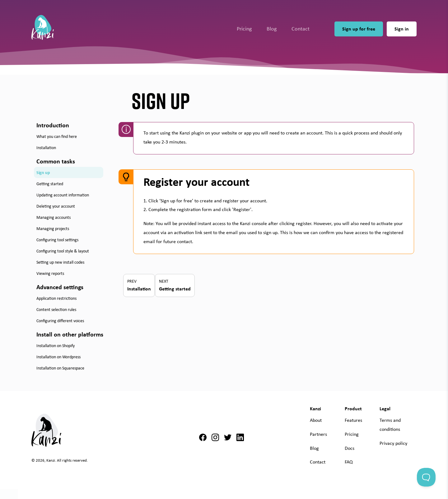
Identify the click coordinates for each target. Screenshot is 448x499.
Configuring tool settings (57, 240)
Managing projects (53, 228)
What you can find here (57, 136)
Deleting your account (56, 206)
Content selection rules (56, 309)
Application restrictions (56, 298)
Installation (46, 148)
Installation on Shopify (56, 346)
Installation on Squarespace (60, 368)
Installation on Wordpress (58, 357)
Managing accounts (54, 217)
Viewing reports (50, 273)
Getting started (50, 184)
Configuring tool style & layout (63, 251)
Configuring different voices (60, 321)
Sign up (43, 172)
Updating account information (63, 195)
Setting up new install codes (60, 262)
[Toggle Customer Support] (426, 477)
